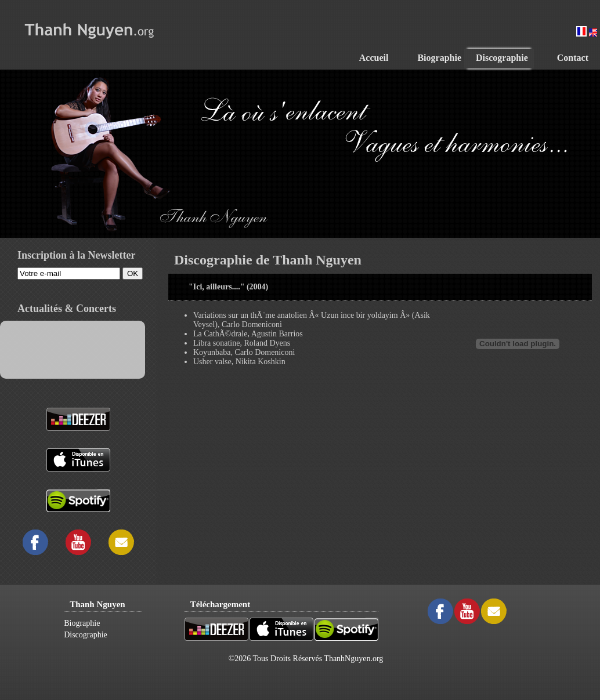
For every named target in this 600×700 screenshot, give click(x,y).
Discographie (86, 635)
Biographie (82, 623)
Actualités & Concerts (67, 309)
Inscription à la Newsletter (76, 255)
